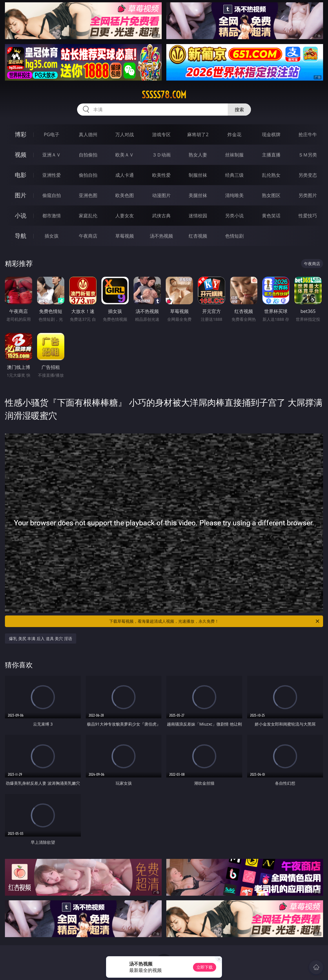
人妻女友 (125, 216)
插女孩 (52, 236)
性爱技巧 (308, 216)
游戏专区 (161, 134)
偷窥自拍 (52, 195)
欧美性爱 (161, 175)
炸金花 (234, 134)
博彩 (21, 134)
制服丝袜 (198, 175)
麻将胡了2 (198, 134)
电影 (21, 175)
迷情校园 (198, 216)
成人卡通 (125, 175)
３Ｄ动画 (161, 155)
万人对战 (125, 134)
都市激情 (52, 216)
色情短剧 (234, 236)
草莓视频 (125, 236)
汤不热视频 (161, 236)
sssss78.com (164, 95)
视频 (21, 155)
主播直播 (271, 155)
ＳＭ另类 (308, 155)
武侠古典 (161, 216)
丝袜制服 (234, 155)
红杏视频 (198, 236)
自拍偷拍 (88, 155)
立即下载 (205, 967)
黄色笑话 (271, 216)
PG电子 (51, 134)
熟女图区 (271, 195)
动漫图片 (161, 195)
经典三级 (234, 175)
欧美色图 (125, 195)
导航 (21, 236)
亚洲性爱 (52, 175)
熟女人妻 (198, 155)
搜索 (239, 110)
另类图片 (308, 195)
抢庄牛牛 (308, 134)
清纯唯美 (234, 195)
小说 (21, 215)
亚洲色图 (88, 195)
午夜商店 (88, 236)
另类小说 (234, 216)
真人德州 (88, 134)
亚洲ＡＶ (52, 155)
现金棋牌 (271, 134)
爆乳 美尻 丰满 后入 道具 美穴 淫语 (41, 639)
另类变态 (308, 175)
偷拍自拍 (88, 175)
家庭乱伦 (88, 216)
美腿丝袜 (198, 195)
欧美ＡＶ (125, 155)
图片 (21, 195)
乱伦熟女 (271, 175)
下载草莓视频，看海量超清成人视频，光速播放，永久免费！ (215, 621)
